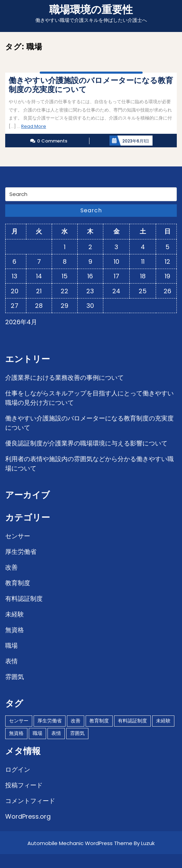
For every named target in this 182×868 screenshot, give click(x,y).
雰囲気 (15, 677)
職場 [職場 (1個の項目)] (37, 733)
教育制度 (18, 583)
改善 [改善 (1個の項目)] (76, 721)
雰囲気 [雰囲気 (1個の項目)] (77, 733)
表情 (11, 661)
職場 (11, 645)
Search (91, 210)
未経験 (15, 614)
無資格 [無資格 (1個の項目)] (16, 733)
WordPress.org (28, 816)
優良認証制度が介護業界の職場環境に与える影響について (86, 443)
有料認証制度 (24, 599)
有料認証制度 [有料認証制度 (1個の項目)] (132, 721)
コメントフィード (30, 801)
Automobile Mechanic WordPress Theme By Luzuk (91, 843)
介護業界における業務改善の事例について (64, 378)
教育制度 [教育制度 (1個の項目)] (99, 721)
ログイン (18, 769)
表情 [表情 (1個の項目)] (56, 733)
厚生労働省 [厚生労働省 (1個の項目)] (50, 721)
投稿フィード (24, 785)
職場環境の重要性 (91, 10)
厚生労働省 (21, 552)
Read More (34, 126)
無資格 (15, 630)
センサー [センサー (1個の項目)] (19, 721)
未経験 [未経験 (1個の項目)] (163, 721)
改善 (11, 567)
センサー (18, 536)
